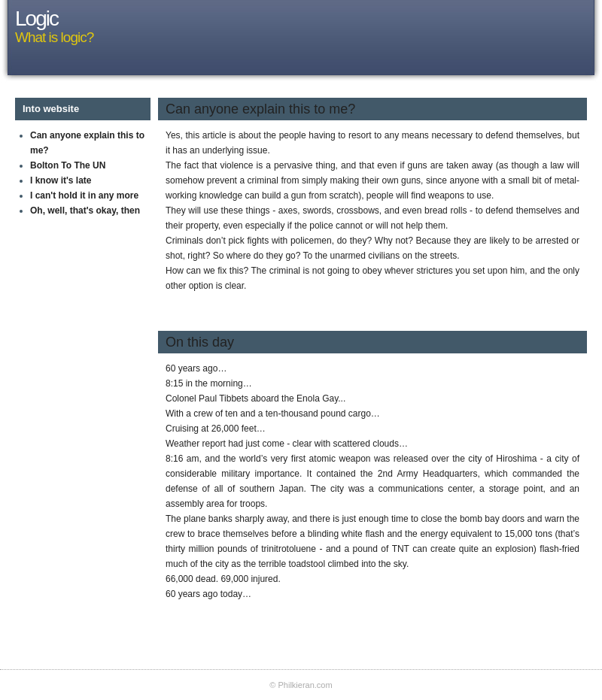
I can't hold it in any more (84, 195)
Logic (36, 18)
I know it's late (61, 180)
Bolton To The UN (68, 165)
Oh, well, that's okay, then (85, 211)
